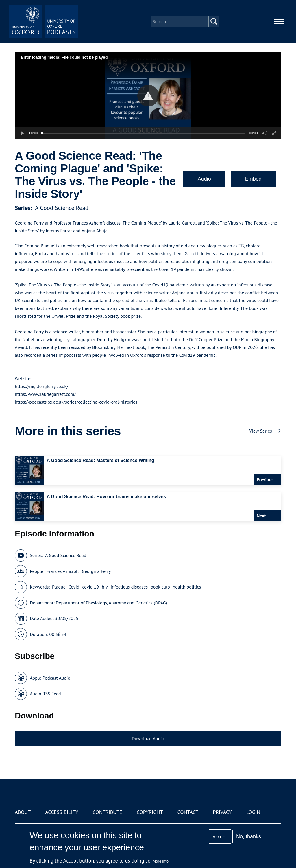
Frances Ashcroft (63, 571)
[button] (148, 96)
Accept (220, 837)
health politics (187, 587)
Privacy (222, 812)
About (23, 812)
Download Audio (148, 738)
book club (160, 587)
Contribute (108, 812)
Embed (253, 179)
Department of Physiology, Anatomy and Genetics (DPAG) (111, 603)
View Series (261, 431)
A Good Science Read (62, 208)
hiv (105, 587)
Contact (188, 812)
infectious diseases (129, 587)
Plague (59, 587)
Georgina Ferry (96, 571)
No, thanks (249, 836)
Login (253, 812)
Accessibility (62, 812)
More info (161, 861)
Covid (74, 587)
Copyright (150, 812)
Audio (204, 179)
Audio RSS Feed (45, 694)
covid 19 (90, 587)
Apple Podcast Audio (50, 678)
